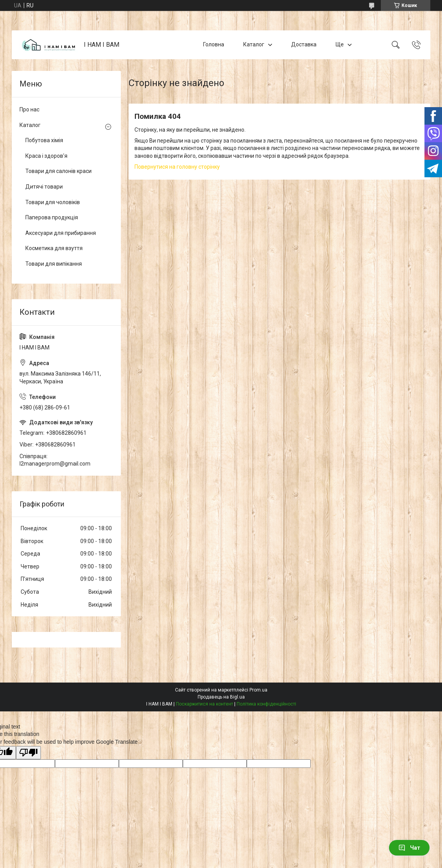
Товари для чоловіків (53, 202)
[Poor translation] (28, 753)
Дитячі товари (44, 187)
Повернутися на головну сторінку (177, 167)
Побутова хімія (44, 140)
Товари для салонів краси (58, 171)
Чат (409, 848)
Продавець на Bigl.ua (221, 697)
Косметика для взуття (54, 248)
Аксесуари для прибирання (61, 233)
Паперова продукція (52, 217)
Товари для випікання (54, 264)
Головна (214, 44)
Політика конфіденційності (266, 704)
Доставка (304, 44)
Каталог (254, 44)
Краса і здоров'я (46, 156)
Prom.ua (258, 690)
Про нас (29, 109)
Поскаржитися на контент (204, 704)
